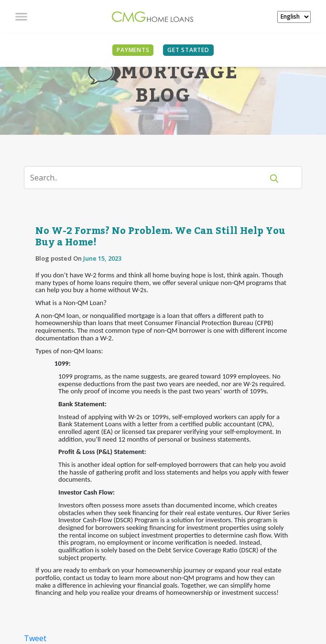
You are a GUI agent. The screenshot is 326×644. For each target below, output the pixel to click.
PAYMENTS (133, 50)
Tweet (35, 638)
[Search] (150, 178)
